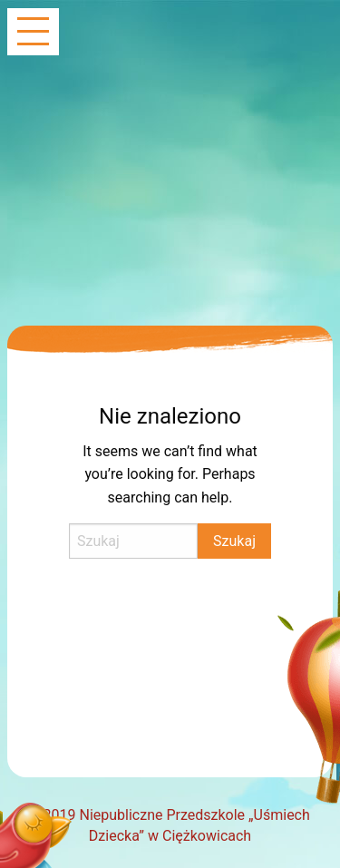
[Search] (133, 541)
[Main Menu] (33, 33)
